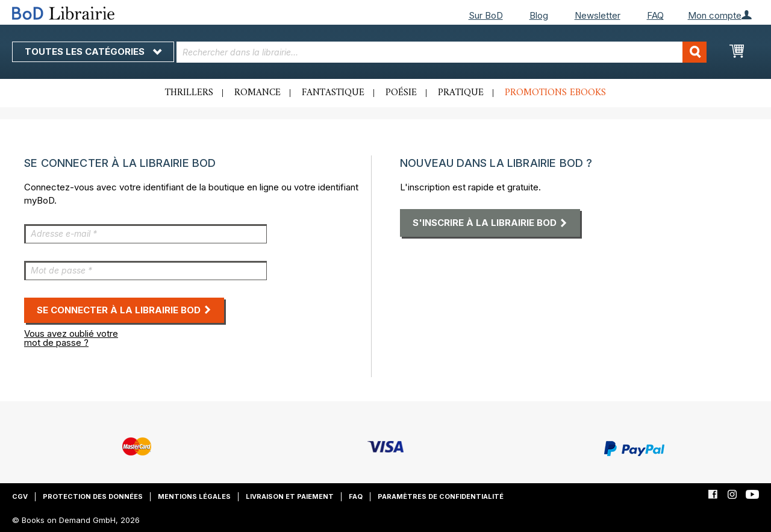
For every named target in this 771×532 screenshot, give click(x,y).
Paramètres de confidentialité (441, 496)
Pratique (461, 93)
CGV (20, 496)
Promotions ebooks (555, 93)
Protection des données (93, 496)
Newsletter (598, 15)
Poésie (401, 93)
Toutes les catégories (93, 52)
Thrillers (189, 93)
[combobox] (442, 52)
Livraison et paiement (290, 496)
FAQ (655, 15)
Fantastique (333, 93)
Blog (539, 15)
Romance (258, 93)
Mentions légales (194, 496)
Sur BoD (486, 15)
